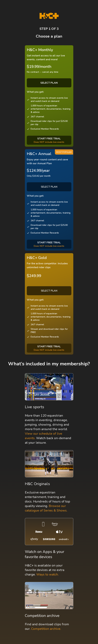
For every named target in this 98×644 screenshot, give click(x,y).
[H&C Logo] (49, 16)
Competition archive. (46, 629)
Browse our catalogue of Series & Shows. (46, 508)
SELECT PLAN (49, 187)
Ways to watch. (47, 574)
